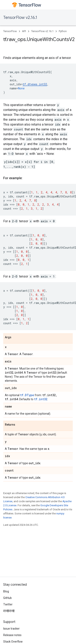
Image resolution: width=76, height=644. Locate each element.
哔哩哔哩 (9, 611)
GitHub (7, 598)
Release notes (12, 635)
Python (63, 31)
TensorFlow (10, 31)
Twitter (8, 604)
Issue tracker (11, 629)
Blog (6, 591)
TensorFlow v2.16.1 (20, 18)
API (24, 31)
